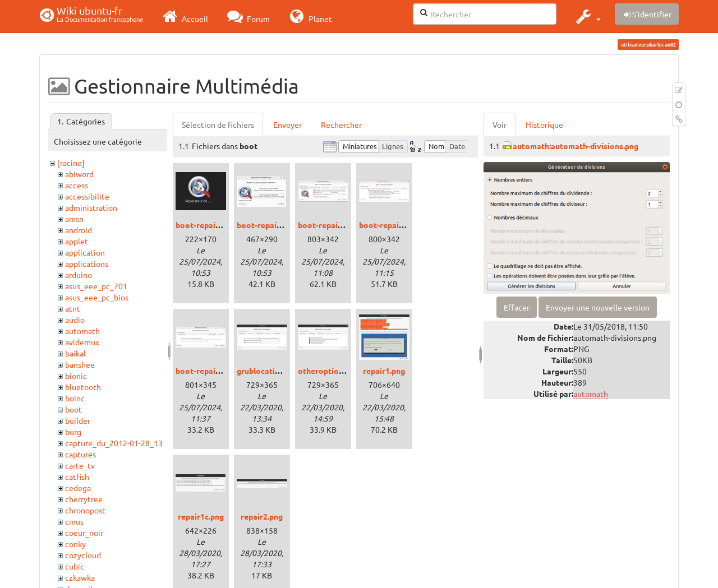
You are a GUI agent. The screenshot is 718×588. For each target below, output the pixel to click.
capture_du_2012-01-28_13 (114, 443)
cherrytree (84, 499)
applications (87, 263)
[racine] (71, 163)
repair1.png (384, 371)
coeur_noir (84, 533)
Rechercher (341, 124)
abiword (79, 174)
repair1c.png (201, 516)
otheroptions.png (330, 371)
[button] (587, 16)
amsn (74, 219)
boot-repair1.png (268, 225)
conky (75, 544)
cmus (74, 521)
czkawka (80, 577)
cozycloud (83, 555)
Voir (500, 124)
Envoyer (287, 124)
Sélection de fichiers (218, 124)
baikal (75, 353)
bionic (76, 376)
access (77, 185)
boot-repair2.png (329, 225)
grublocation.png (268, 371)
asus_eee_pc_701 (96, 286)
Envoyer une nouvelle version (598, 307)
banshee (80, 364)
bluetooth (83, 387)
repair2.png (262, 516)
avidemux (82, 342)
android (79, 230)
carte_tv (80, 465)
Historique (544, 124)
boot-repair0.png (207, 225)
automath (82, 331)
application (85, 252)
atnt (73, 308)
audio (75, 320)
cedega (78, 488)
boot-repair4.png (207, 371)
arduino (79, 275)
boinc (75, 398)
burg (73, 432)
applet (77, 241)
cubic (75, 566)
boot (73, 409)
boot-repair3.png (390, 225)
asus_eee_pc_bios (97, 297)
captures (80, 454)
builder (78, 420)
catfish (77, 476)
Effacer (517, 307)
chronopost (85, 510)
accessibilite (87, 196)
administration (91, 207)
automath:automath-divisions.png (576, 146)
